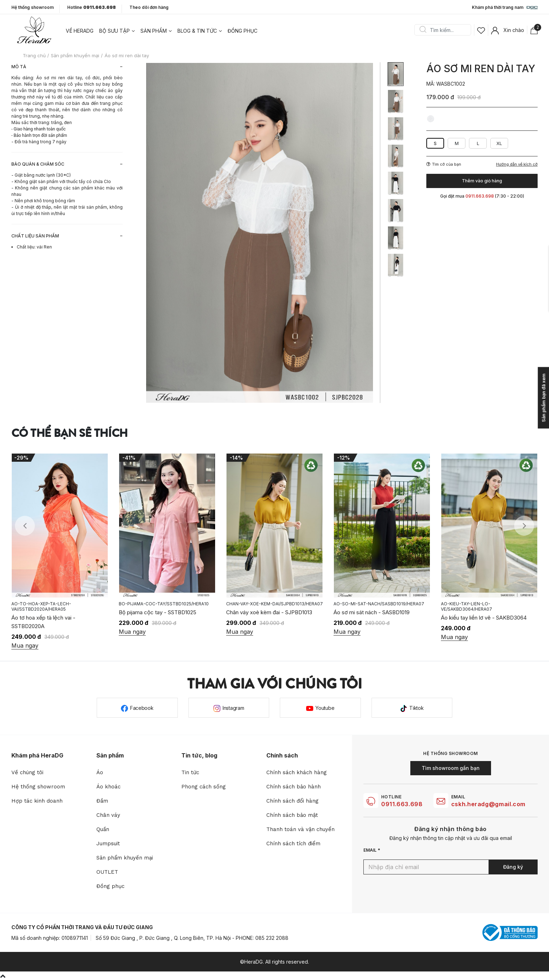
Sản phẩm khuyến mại (125, 858)
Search (423, 30)
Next (524, 526)
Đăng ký (513, 867)
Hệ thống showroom (33, 7)
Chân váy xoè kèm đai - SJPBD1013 (269, 612)
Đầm (102, 801)
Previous (25, 526)
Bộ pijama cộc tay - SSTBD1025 (158, 612)
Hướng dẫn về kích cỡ (517, 164)
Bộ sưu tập (114, 31)
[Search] (445, 30)
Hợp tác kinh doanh (37, 801)
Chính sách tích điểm (293, 844)
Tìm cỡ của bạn (444, 164)
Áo (100, 772)
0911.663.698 (402, 804)
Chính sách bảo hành (294, 787)
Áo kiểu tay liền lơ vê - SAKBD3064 (484, 618)
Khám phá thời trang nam (505, 8)
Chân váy (108, 815)
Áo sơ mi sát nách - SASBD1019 (372, 612)
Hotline (92, 7)
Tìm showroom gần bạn (451, 768)
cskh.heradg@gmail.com (488, 804)
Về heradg (80, 31)
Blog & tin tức (197, 31)
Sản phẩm (154, 31)
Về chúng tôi (27, 772)
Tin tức (190, 772)
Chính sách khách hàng (297, 772)
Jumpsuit (108, 844)
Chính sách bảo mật (292, 815)
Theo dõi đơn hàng (149, 7)
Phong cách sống (204, 787)
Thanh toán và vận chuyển (300, 829)
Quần (103, 829)
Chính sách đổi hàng (292, 801)
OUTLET (107, 872)
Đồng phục (242, 31)
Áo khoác (108, 787)
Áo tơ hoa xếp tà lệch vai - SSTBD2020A (43, 622)
